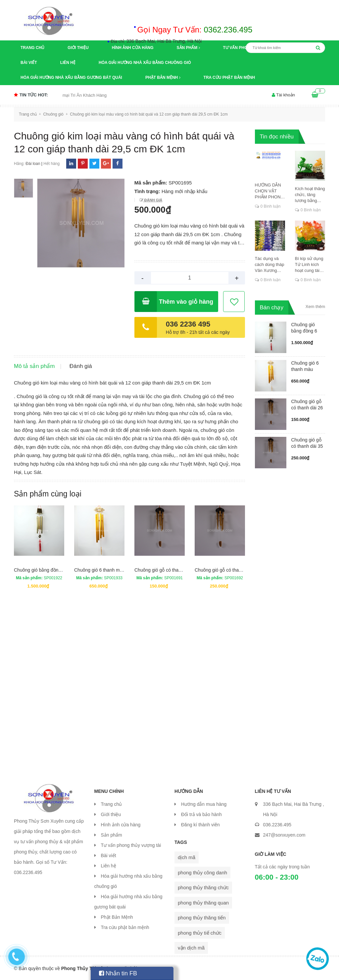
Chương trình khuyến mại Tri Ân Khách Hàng (74, 95)
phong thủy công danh (202, 873)
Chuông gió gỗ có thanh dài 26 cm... (307, 408)
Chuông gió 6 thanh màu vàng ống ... (305, 369)
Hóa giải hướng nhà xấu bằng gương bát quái (71, 77)
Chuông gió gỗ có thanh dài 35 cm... (307, 446)
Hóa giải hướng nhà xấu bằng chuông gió (145, 63)
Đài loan (33, 164)
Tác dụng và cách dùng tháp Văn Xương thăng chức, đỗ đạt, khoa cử (270, 265)
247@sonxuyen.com (284, 835)
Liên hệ (68, 63)
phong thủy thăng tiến (202, 918)
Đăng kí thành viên (200, 825)
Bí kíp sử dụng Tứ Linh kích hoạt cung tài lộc (309, 265)
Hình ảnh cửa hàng (133, 48)
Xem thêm (315, 307)
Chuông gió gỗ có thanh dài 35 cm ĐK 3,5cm (241, 570)
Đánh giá (153, 200)
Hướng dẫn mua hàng (204, 804)
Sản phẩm (188, 48)
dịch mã (187, 857)
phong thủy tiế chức (200, 933)
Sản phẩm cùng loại (48, 494)
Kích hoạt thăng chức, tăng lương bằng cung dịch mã (310, 195)
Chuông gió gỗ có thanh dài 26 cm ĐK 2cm (179, 570)
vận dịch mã (191, 948)
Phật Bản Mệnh (163, 77)
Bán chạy (272, 308)
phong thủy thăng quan (203, 903)
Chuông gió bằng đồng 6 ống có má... (304, 331)
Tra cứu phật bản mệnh (229, 77)
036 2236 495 (188, 324)
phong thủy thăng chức (203, 887)
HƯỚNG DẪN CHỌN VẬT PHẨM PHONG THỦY (269, 191)
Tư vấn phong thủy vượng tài (131, 845)
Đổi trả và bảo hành (201, 814)
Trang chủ (32, 48)
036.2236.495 (277, 825)
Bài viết (29, 63)
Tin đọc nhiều (277, 137)
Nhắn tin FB (118, 973)
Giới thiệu (78, 48)
